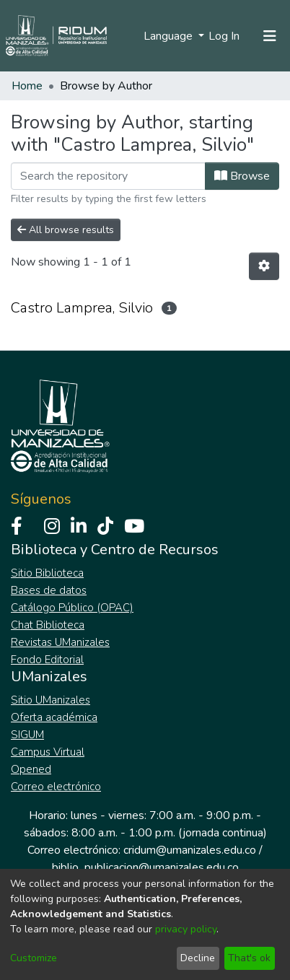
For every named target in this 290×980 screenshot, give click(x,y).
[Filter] (108, 176)
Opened (31, 769)
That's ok (249, 958)
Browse (242, 176)
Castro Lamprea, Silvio (82, 308)
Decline (198, 958)
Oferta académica (54, 717)
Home (27, 86)
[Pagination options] (264, 266)
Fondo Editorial (47, 660)
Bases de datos (49, 590)
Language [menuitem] (170, 36)
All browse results (66, 230)
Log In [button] (225, 36)
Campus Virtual (48, 752)
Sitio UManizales (50, 700)
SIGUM (27, 735)
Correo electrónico (56, 787)
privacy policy (186, 929)
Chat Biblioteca (48, 625)
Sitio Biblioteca (47, 573)
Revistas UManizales (60, 642)
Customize (34, 958)
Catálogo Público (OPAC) (72, 608)
